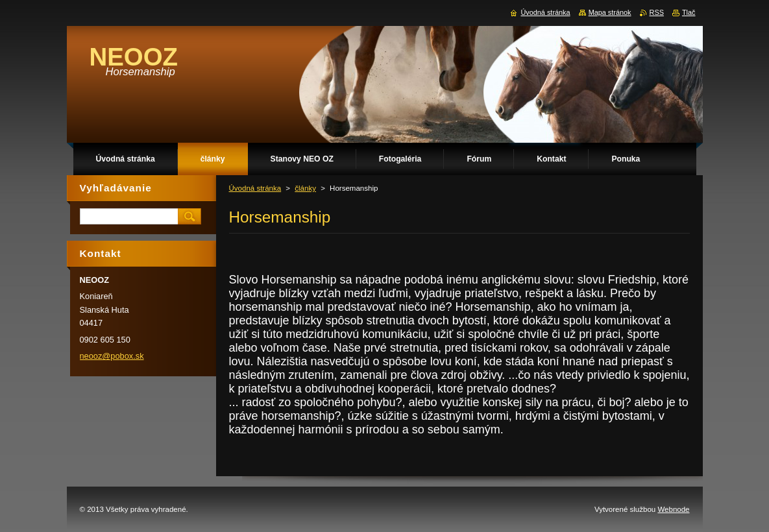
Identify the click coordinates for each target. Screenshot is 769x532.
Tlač (689, 12)
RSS (657, 12)
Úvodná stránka (255, 188)
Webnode (673, 509)
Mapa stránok (610, 12)
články (305, 188)
